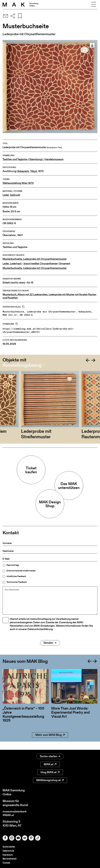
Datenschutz (8, 851)
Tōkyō (34, 171)
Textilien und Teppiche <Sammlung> (23, 159)
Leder (6, 195)
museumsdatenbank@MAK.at (16, 813)
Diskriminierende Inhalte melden (21, 571)
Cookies (6, 863)
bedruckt (15, 195)
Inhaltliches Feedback (16, 576)
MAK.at (50, 763)
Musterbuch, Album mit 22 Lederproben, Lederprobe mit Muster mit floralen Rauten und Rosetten (49, 296)
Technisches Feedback (17, 582)
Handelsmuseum (54, 159)
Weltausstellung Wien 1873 (18, 183)
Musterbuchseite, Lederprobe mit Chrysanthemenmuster (35, 259)
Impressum (8, 855)
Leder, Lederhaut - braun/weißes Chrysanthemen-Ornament (36, 264)
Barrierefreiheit (10, 859)
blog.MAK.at (50, 771)
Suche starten (50, 755)
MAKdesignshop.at (50, 779)
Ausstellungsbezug (22, 365)
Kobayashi (23, 171)
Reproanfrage (13, 565)
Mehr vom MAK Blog (50, 742)
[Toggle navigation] (94, 5)
